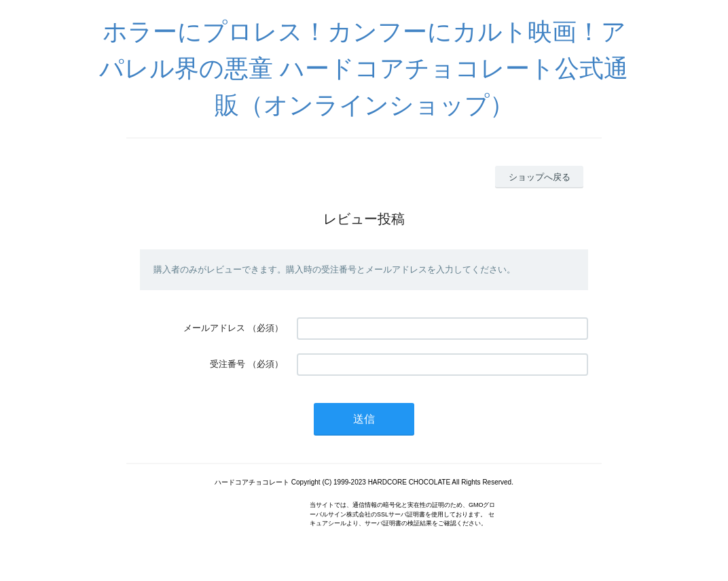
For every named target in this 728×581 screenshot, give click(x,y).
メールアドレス (214, 328)
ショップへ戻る (540, 177)
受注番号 (227, 364)
